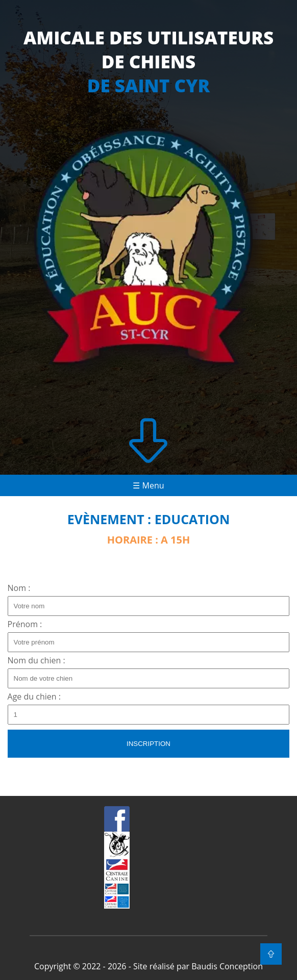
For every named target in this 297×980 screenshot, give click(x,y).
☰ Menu (148, 485)
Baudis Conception (227, 966)
